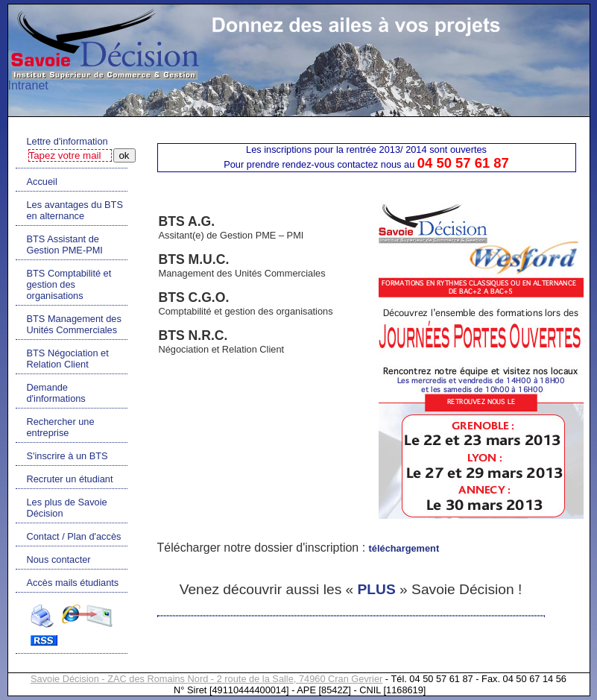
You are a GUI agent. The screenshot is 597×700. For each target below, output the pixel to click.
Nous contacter (59, 559)
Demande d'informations (56, 393)
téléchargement (404, 548)
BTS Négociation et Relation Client (68, 359)
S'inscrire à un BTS (67, 456)
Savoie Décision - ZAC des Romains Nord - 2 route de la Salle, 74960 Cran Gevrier (206, 679)
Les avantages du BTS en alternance (75, 210)
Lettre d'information (67, 141)
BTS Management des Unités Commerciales (74, 324)
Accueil (42, 182)
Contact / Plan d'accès (74, 536)
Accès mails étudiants (73, 583)
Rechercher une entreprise (61, 427)
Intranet (28, 85)
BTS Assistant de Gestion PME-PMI (65, 245)
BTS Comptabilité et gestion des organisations (69, 284)
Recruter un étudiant (70, 479)
